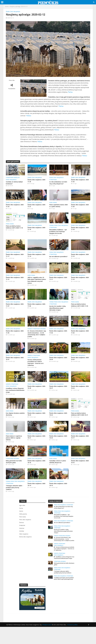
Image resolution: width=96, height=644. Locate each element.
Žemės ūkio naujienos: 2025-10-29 (79, 365)
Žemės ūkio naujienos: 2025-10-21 (35, 445)
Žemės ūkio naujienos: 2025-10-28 (35, 395)
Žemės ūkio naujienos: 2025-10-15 (79, 470)
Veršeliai (17, 177)
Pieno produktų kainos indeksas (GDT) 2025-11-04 (80, 311)
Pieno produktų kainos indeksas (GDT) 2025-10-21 (80, 422)
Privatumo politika (72, 642)
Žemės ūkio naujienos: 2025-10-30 (57, 365)
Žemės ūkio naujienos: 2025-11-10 (79, 284)
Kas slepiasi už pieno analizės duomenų (13, 422)
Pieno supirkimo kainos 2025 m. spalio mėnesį (58, 206)
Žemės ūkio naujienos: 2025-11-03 (79, 338)
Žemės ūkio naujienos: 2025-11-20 (79, 206)
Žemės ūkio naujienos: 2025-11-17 (14, 258)
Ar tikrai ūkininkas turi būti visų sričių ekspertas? (59, 183)
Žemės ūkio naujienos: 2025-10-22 (57, 422)
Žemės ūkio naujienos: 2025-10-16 (35, 470)
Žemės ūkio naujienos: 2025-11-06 (35, 311)
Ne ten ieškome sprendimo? (55, 261)
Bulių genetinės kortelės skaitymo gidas (14, 470)
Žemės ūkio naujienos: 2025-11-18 (79, 229)
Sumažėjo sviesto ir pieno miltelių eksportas (58, 470)
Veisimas (43, 335)
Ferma (51, 226)
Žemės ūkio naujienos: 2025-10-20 (57, 445)
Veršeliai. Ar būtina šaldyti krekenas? (15, 183)
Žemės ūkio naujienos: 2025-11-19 (35, 229)
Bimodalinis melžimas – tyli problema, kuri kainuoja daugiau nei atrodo (58, 233)
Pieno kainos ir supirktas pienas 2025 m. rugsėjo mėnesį (15, 446)
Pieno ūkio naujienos (56, 177)
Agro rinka (53, 203)
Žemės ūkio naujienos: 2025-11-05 (14, 338)
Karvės (30, 335)
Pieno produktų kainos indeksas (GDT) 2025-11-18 (15, 228)
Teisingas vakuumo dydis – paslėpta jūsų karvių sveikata (15, 497)
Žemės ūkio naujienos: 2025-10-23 (35, 422)
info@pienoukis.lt (47, 642)
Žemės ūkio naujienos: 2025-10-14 (35, 494)
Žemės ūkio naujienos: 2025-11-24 (14, 206)
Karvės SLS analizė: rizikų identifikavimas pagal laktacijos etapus (58, 314)
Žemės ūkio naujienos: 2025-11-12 (14, 284)
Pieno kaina (10, 224)
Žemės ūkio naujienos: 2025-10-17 (79, 445)
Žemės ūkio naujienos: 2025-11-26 (35, 181)
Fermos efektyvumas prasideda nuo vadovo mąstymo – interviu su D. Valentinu (36, 370)
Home (7, 6)
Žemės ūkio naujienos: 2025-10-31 (14, 365)
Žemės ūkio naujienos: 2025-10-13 (57, 494)
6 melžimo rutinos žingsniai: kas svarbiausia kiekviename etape (15, 398)
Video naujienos (11, 180)
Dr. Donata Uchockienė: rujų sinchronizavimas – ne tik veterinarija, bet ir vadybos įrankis (37, 340)
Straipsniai (10, 177)
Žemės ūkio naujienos (13, 12)
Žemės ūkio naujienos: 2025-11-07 (14, 311)
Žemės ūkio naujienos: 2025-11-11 (57, 284)
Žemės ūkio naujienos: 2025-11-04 (57, 338)
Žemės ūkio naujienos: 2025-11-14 (35, 258)
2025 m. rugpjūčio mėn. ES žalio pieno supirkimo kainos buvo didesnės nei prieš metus (37, 286)
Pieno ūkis (12, 80)
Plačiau (70, 92)
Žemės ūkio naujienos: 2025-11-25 (79, 181)
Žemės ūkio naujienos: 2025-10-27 (57, 395)
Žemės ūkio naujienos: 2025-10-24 (79, 395)
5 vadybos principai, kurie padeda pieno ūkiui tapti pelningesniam (62, 595)
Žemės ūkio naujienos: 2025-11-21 (35, 206)
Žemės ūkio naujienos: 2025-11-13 (79, 258)
